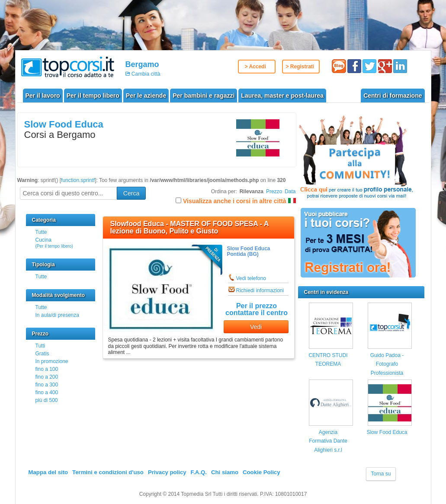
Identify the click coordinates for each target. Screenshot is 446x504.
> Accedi (255, 67)
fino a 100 (47, 369)
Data (290, 191)
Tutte (41, 232)
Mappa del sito (48, 472)
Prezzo (274, 191)
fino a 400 (47, 392)
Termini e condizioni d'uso (108, 472)
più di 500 (47, 400)
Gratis (42, 354)
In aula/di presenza (57, 315)
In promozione (52, 361)
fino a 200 (47, 377)
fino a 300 (47, 385)
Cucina (54, 243)
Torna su (381, 474)
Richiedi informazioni (260, 290)
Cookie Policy (261, 472)
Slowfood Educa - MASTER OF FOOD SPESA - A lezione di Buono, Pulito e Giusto (189, 228)
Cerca (131, 193)
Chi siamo (225, 472)
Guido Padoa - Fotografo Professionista (387, 364)
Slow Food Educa (64, 124)
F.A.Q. (199, 472)
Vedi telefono (251, 278)
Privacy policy (167, 472)
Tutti (40, 346)
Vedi (256, 327)
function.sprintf (78, 180)
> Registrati (300, 67)
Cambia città (145, 74)
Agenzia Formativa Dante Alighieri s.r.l (328, 441)
